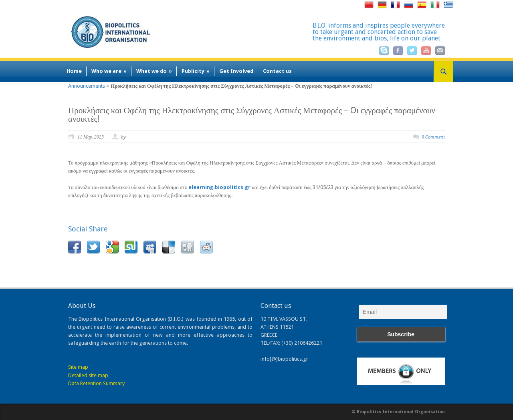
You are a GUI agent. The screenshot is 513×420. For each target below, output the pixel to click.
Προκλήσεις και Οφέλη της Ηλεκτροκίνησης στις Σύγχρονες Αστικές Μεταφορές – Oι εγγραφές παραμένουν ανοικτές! (252, 115)
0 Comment (433, 137)
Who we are (109, 71)
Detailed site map (88, 375)
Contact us (277, 71)
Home (74, 71)
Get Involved (236, 71)
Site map (78, 367)
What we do (154, 71)
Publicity (196, 71)
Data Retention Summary (96, 383)
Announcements (87, 86)
